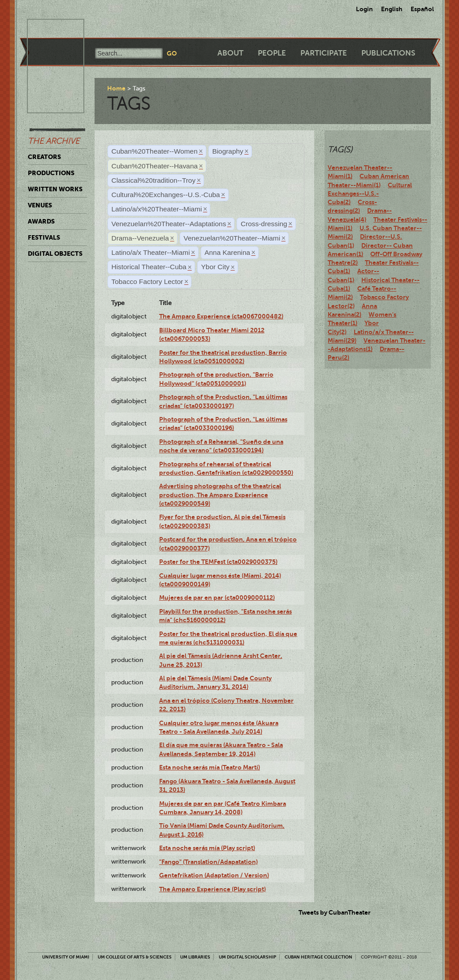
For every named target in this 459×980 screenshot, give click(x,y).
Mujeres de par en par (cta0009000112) (217, 597)
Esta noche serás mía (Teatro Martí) (210, 767)
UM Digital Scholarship (247, 957)
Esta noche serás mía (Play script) (207, 848)
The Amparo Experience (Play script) (212, 889)
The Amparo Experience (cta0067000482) (221, 316)
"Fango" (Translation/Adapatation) (208, 862)
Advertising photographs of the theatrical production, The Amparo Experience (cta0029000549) (220, 495)
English (392, 9)
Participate (324, 53)
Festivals (44, 237)
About (230, 53)
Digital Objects (55, 254)
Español (422, 9)
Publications (388, 53)
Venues (40, 205)
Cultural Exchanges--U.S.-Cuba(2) (370, 194)
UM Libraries (195, 957)
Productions (51, 173)
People (272, 53)
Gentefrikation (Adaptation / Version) (214, 875)
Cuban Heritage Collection (318, 957)
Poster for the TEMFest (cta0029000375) (218, 562)
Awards (41, 221)
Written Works (55, 189)
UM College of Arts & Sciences (135, 957)
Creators (44, 157)
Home (116, 88)
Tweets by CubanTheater (335, 912)
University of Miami (66, 957)
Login (364, 9)
